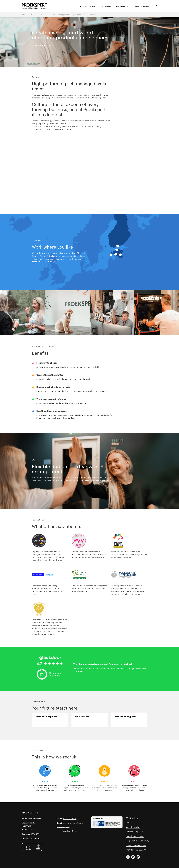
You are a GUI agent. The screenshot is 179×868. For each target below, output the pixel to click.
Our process (92, 15)
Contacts (145, 6)
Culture (32, 15)
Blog (129, 6)
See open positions (42, 45)
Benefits (52, 15)
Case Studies (120, 6)
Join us (136, 6)
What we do (94, 6)
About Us (83, 6)
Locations (41, 15)
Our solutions (107, 6)
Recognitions (64, 15)
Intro (24, 15)
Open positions (78, 15)
